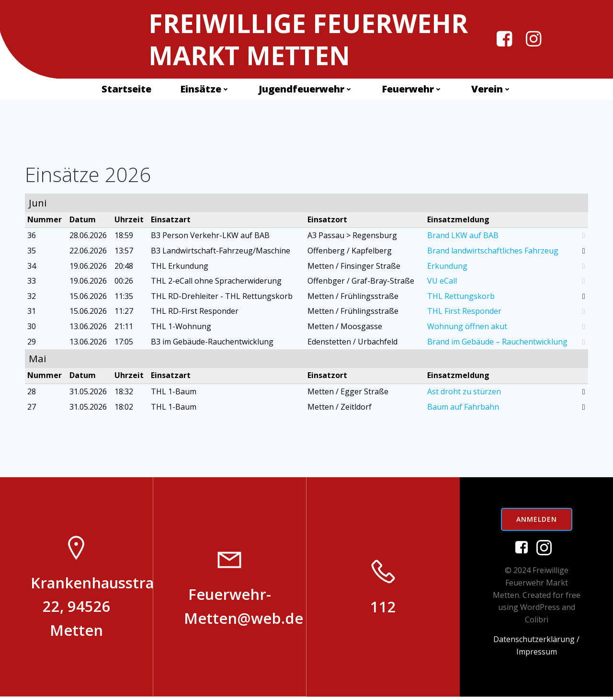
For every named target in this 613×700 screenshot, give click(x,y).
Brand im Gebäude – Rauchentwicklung (497, 343)
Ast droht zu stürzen (464, 393)
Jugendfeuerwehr (306, 89)
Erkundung (447, 267)
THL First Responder (464, 313)
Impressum (537, 655)
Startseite (126, 89)
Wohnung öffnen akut (467, 328)
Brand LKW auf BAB (462, 237)
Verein (491, 89)
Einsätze (205, 89)
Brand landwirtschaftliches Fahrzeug (492, 252)
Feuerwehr (412, 89)
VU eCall (442, 283)
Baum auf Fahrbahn (463, 408)
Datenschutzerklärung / (536, 643)
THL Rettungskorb (460, 298)
